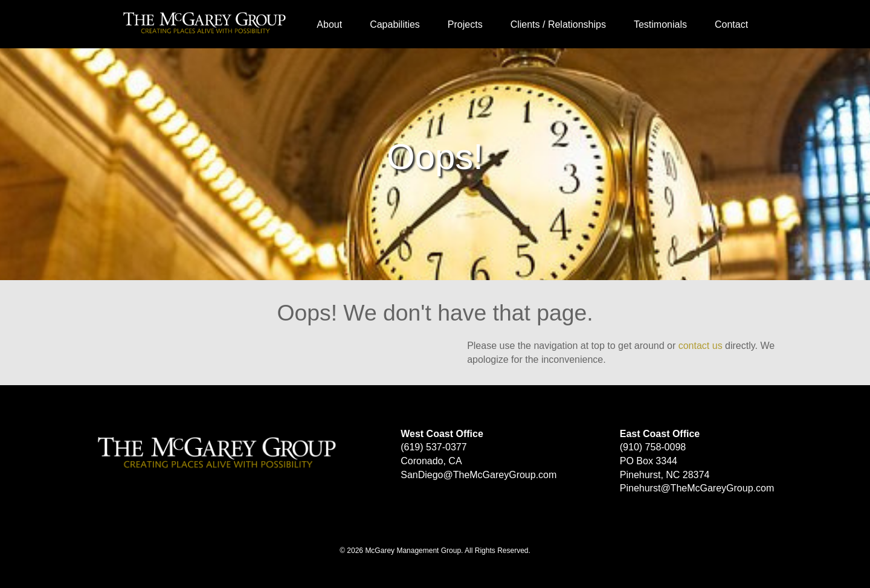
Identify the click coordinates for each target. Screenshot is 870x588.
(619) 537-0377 (433, 447)
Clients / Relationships (558, 24)
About (329, 24)
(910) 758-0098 (653, 447)
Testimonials (660, 24)
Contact (731, 24)
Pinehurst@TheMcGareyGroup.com (697, 488)
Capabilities (395, 24)
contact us (701, 346)
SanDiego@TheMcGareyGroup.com (478, 475)
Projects (465, 24)
